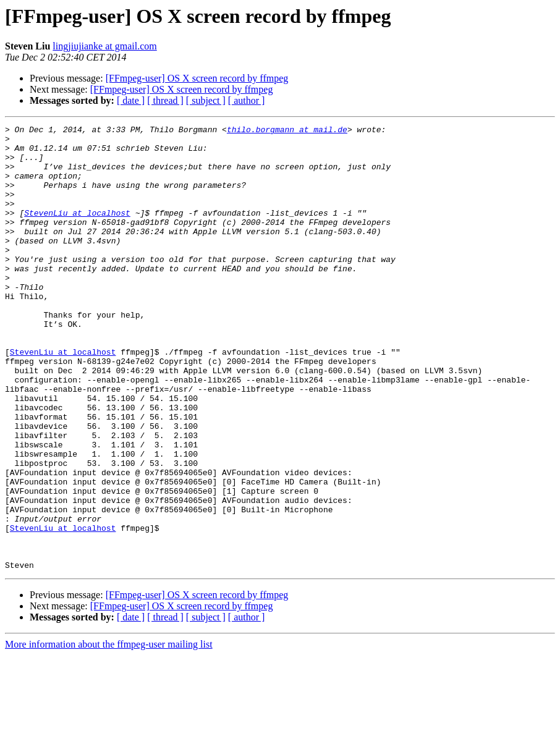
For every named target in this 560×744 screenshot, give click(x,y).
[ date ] (131, 100)
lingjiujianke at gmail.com (104, 46)
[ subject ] (206, 100)
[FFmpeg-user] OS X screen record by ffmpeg (197, 78)
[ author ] (247, 100)
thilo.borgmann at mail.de (287, 131)
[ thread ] (165, 100)
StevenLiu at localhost (77, 231)
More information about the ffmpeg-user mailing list (109, 733)
